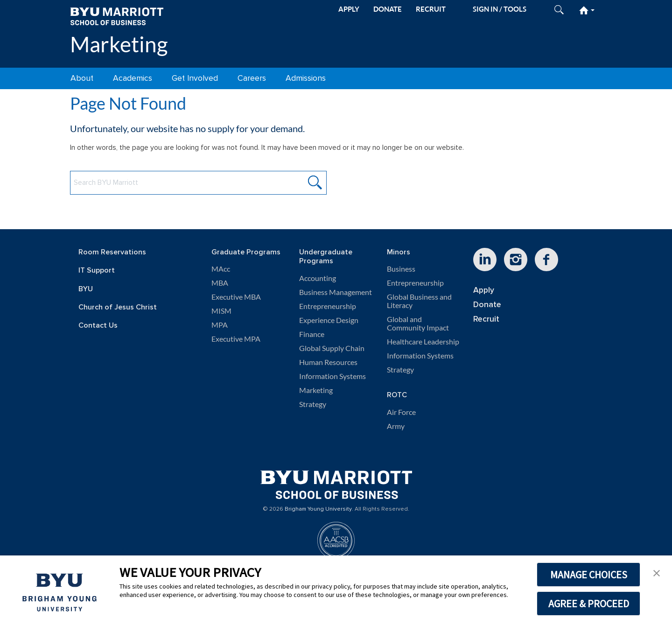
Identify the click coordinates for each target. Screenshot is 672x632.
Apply (484, 290)
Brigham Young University (318, 509)
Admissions (306, 78)
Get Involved (195, 78)
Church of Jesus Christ (118, 307)
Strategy (313, 404)
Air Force (401, 412)
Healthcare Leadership (423, 342)
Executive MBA (236, 297)
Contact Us (98, 326)
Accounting (318, 278)
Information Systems (332, 376)
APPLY (349, 9)
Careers (252, 78)
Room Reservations (112, 252)
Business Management (336, 292)
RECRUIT (431, 9)
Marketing (119, 44)
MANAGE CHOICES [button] (589, 575)
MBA (220, 283)
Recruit (486, 319)
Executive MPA (236, 339)
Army (396, 426)
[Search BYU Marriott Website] (198, 183)
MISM (221, 311)
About (82, 78)
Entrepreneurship (328, 306)
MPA (220, 325)
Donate (487, 305)
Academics (133, 78)
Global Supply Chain (332, 348)
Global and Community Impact (418, 323)
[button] (657, 572)
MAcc (221, 269)
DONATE (388, 9)
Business (401, 269)
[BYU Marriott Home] (117, 16)
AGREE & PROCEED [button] (589, 604)
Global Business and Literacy (419, 301)
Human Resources (328, 362)
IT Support (97, 270)
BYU (86, 289)
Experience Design (329, 320)
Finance (312, 334)
